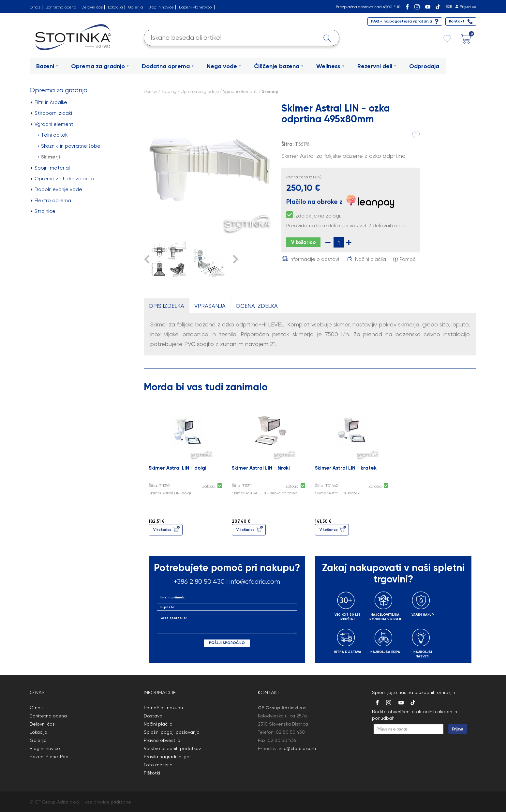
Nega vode (224, 66)
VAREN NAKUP (423, 615)
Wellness (330, 66)
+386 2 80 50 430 (199, 582)
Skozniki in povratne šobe (69, 146)
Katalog (169, 91)
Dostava (153, 716)
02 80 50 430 (290, 732)
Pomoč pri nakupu (163, 708)
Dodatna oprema (168, 66)
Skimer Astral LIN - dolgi (178, 468)
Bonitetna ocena (61, 7)
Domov (150, 91)
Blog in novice (161, 7)
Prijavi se (468, 7)
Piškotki (152, 773)
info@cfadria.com (255, 582)
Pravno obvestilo (162, 740)
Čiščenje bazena (279, 66)
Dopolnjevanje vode (57, 189)
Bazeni (47, 66)
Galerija (136, 7)
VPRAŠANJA (210, 306)
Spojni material (51, 168)
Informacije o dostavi (314, 259)
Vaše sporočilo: (227, 624)
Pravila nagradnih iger (167, 757)
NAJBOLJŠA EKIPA (385, 652)
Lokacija (115, 7)
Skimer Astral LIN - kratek (346, 468)
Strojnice (43, 211)
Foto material (159, 765)
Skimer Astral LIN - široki (261, 468)
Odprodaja (424, 66)
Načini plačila (371, 259)
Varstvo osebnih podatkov (172, 748)
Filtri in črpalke (49, 102)
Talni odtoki (53, 135)
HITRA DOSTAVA (348, 652)
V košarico (303, 242)
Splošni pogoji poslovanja (172, 732)
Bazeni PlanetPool (196, 7)
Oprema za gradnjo (100, 66)
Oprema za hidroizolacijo (63, 179)
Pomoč (408, 259)
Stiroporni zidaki (52, 113)
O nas (35, 7)
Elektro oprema (51, 201)
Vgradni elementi (53, 124)
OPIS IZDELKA (166, 306)
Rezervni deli (377, 66)
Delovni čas (92, 7)
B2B (449, 7)
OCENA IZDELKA (257, 306)
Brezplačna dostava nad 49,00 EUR (368, 7)
